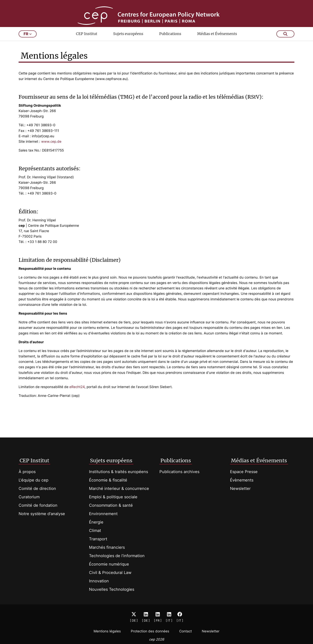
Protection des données (150, 631)
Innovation (99, 581)
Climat (95, 531)
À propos (27, 472)
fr (28, 46)
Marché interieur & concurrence (119, 489)
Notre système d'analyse (42, 514)
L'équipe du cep (33, 480)
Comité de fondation (38, 505)
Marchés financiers (107, 547)
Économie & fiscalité (108, 480)
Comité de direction (37, 489)
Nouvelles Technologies (112, 589)
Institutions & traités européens (118, 472)
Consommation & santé (111, 505)
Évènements (242, 480)
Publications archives (179, 472)
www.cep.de (51, 153)
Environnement (103, 514)
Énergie (96, 522)
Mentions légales (107, 631)
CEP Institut (87, 45)
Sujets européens (128, 45)
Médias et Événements (217, 45)
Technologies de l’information (117, 556)
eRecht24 (76, 398)
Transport (98, 539)
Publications (170, 45)
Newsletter (240, 489)
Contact (185, 631)
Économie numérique (109, 564)
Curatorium (29, 497)
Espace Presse (244, 472)
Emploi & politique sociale (113, 497)
